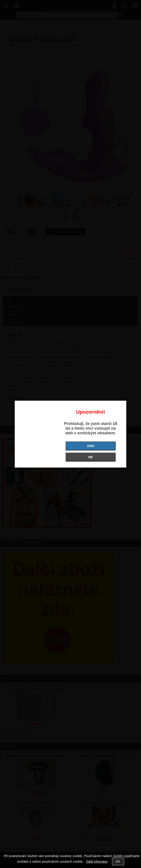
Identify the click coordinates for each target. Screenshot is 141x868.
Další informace (97, 862)
